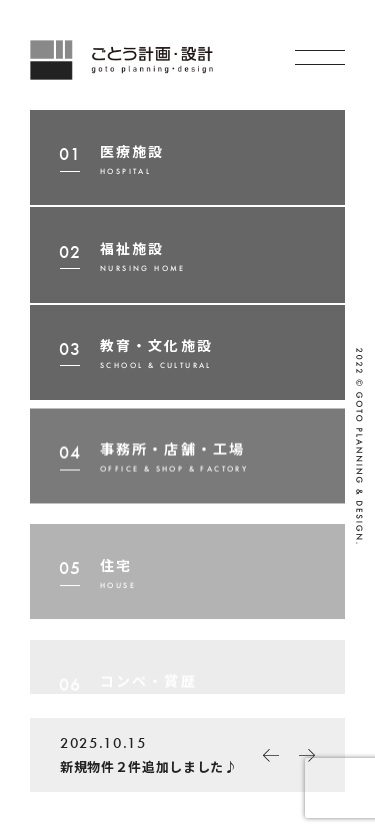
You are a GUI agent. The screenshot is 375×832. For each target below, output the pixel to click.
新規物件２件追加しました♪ (160, 752)
